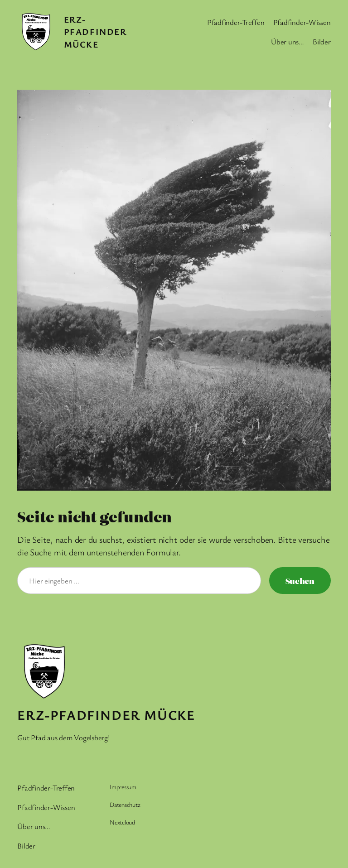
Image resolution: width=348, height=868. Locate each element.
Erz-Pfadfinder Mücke (95, 32)
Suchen (300, 581)
